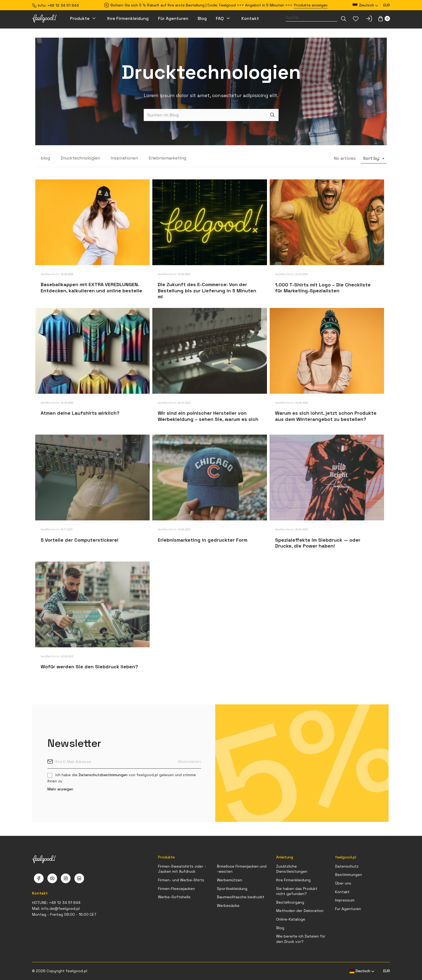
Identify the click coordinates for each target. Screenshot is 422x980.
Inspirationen (124, 158)
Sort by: (372, 158)
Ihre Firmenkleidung (293, 880)
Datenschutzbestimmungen (103, 775)
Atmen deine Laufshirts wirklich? (80, 413)
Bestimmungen (349, 875)
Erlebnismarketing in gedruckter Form (203, 540)
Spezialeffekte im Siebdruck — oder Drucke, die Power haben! (318, 543)
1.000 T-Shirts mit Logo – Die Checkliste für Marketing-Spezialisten (323, 288)
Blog (280, 928)
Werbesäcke (228, 906)
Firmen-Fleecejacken (176, 889)
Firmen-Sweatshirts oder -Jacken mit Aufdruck (182, 869)
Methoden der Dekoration (300, 911)
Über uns (343, 883)
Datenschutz (347, 866)
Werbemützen (230, 880)
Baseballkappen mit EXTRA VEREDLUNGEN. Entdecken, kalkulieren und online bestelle (91, 287)
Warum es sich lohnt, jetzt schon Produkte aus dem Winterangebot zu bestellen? (326, 416)
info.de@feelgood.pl (60, 908)
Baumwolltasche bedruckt (241, 897)
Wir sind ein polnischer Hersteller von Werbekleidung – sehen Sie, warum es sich (208, 416)
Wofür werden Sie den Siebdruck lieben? (89, 667)
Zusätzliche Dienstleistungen (292, 869)
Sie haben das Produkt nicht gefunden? (297, 891)
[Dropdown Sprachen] (365, 5)
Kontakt (342, 892)
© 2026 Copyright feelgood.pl (60, 971)
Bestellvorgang (290, 902)
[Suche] (312, 17)
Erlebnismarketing (168, 158)
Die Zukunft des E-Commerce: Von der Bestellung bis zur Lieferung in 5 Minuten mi (207, 290)
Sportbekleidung (232, 889)
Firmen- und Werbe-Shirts (181, 880)
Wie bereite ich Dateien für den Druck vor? (301, 939)
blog (45, 158)
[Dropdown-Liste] (344, 19)
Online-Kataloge (291, 919)
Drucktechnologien (80, 158)
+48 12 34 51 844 (63, 5)
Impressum (345, 900)
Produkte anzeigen (311, 5)
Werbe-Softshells (174, 897)
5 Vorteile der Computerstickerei (80, 540)
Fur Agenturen (348, 909)
